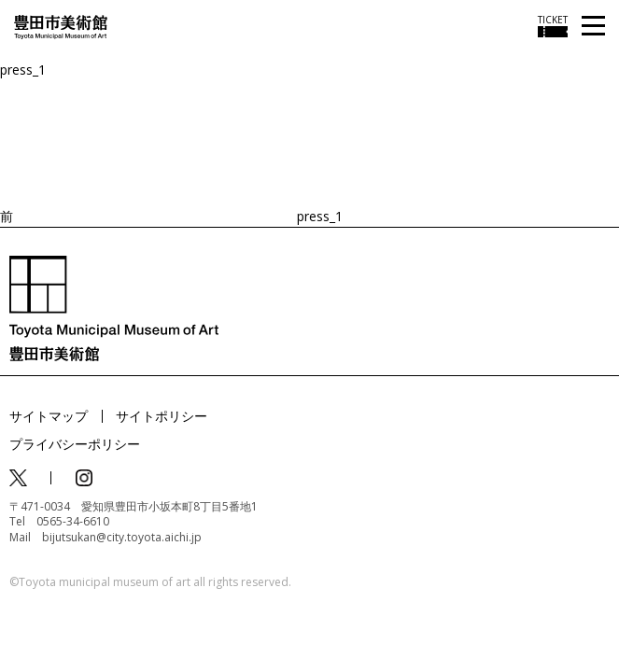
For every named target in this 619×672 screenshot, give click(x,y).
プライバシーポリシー (75, 444)
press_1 (23, 70)
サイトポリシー (162, 416)
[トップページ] (61, 26)
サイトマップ (49, 416)
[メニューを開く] (593, 27)
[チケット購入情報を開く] (553, 26)
